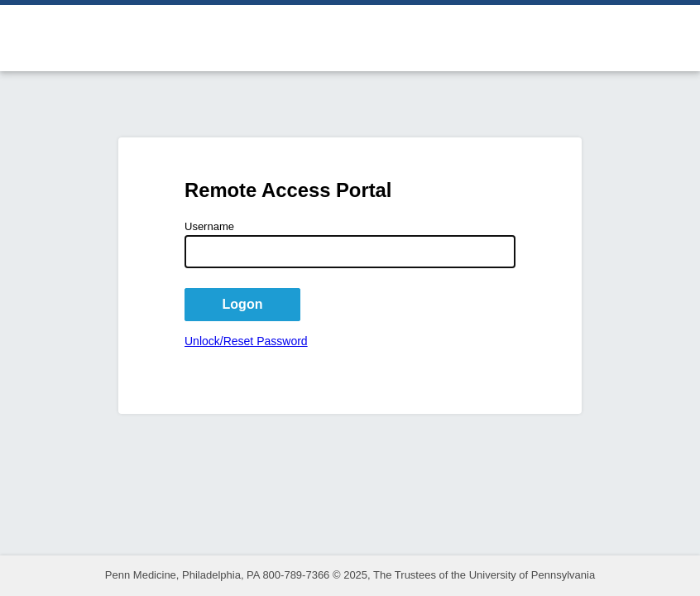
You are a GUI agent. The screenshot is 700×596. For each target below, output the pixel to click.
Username (209, 226)
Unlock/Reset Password (246, 341)
